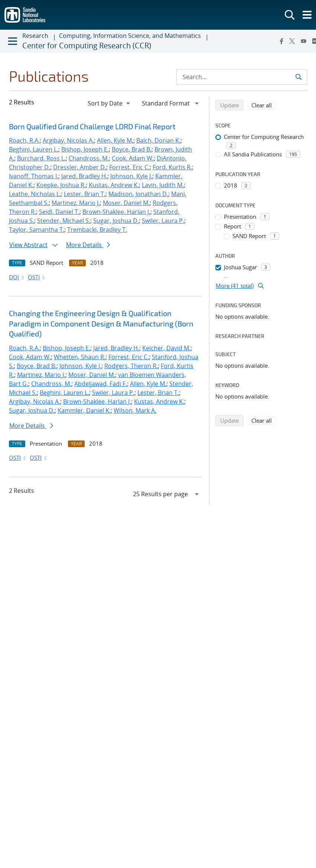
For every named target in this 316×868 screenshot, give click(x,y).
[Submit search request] (298, 77)
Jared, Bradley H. (84, 176)
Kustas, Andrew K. (114, 185)
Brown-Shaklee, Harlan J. (116, 212)
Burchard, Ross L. (41, 158)
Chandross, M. (89, 158)
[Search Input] (242, 77)
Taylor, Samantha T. (37, 230)
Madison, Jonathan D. (138, 194)
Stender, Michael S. (64, 221)
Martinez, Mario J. (76, 203)
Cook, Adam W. (133, 158)
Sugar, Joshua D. (116, 221)
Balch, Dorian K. (158, 140)
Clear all (264, 105)
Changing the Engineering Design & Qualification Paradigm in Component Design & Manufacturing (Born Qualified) (101, 323)
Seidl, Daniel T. (59, 212)
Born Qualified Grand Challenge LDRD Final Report (92, 126)
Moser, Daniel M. (126, 203)
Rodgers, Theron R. (131, 366)
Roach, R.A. (24, 140)
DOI (17, 277)
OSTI (37, 277)
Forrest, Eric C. (129, 167)
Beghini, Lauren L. (34, 149)
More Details (88, 245)
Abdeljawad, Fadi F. (101, 384)
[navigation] (110, 103)
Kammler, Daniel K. (84, 410)
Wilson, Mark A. (135, 410)
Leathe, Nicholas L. (35, 194)
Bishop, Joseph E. (85, 149)
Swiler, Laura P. (163, 221)
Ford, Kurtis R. (172, 167)
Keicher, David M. (166, 348)
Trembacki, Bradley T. (97, 230)
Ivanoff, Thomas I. (34, 176)
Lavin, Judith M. (163, 185)
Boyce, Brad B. (132, 149)
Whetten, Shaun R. (80, 357)
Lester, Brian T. (85, 194)
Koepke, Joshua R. (61, 185)
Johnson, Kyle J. (131, 176)
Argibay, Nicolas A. (68, 140)
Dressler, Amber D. (80, 167)
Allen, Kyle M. (115, 140)
